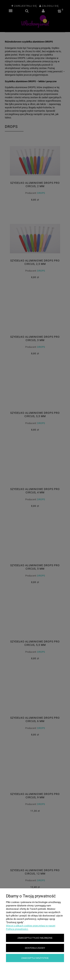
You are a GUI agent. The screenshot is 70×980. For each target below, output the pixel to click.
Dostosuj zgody (35, 948)
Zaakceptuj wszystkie (35, 958)
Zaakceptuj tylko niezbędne (35, 938)
